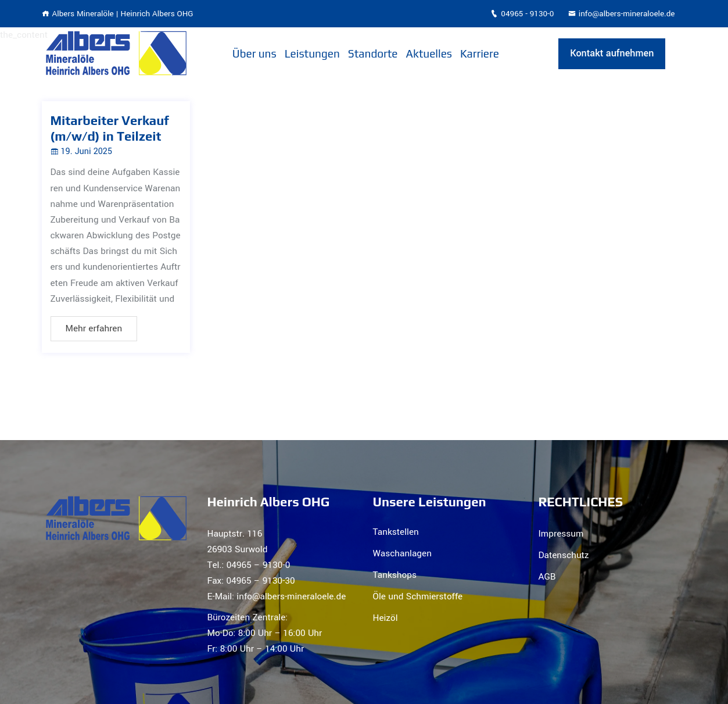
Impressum (561, 534)
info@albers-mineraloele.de (622, 14)
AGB (547, 577)
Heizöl (385, 618)
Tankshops (395, 575)
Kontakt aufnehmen (612, 53)
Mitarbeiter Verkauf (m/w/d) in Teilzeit (110, 128)
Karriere (480, 53)
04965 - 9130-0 (522, 14)
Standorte (373, 53)
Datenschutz (564, 555)
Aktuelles (429, 53)
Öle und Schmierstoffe (418, 596)
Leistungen (312, 53)
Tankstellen (396, 532)
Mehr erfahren (94, 328)
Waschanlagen (402, 553)
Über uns (254, 53)
